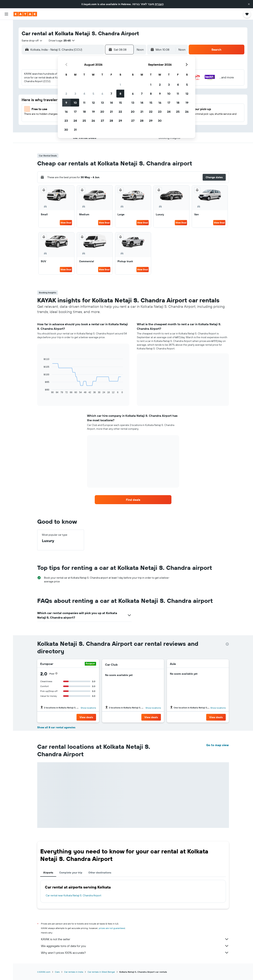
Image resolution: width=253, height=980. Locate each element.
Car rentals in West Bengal (101, 972)
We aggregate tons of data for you (135, 946)
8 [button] (120, 94)
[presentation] (227, 644)
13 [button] (102, 103)
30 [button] (66, 130)
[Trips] (6, 78)
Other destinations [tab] (100, 873)
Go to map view (217, 745)
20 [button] (102, 112)
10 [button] (75, 103)
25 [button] (84, 121)
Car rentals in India (74, 972)
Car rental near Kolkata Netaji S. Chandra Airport (73, 895)
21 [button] (111, 112)
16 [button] (66, 112)
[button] (249, 4)
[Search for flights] (6, 26)
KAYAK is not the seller (135, 939)
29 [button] (120, 121)
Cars (57, 972)
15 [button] (120, 103)
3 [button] (75, 94)
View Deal (66, 223)
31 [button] (75, 130)
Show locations (88, 708)
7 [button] (111, 94)
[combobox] (32, 41)
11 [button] (84, 103)
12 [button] (93, 103)
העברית (159, 4)
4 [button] (84, 94)
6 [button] (102, 94)
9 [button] (66, 103)
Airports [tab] (48, 873)
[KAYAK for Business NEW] (6, 68)
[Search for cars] (6, 41)
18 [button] (84, 112)
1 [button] (120, 85)
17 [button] (75, 112)
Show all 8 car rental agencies (56, 727)
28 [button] (111, 121)
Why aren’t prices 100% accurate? (135, 953)
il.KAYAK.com (44, 972)
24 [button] (75, 121)
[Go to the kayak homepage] (25, 14)
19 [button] (93, 112)
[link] (133, 500)
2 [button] (66, 94)
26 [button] (93, 121)
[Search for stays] (6, 33)
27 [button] (102, 121)
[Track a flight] (6, 60)
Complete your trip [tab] (71, 873)
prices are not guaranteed (112, 928)
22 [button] (120, 112)
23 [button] (66, 121)
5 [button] (93, 94)
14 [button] (111, 103)
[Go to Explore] (6, 52)
